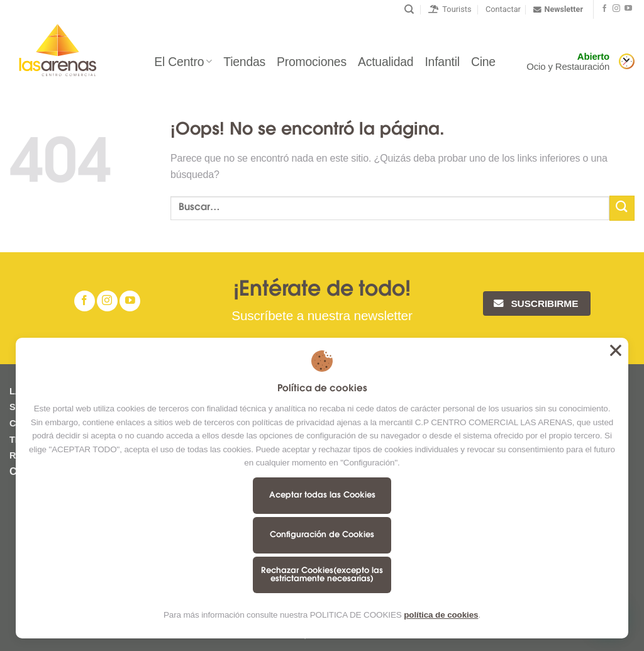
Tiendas (244, 62)
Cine (483, 62)
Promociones (312, 62)
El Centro (183, 62)
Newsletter (558, 9)
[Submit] (622, 208)
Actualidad (386, 62)
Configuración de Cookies (322, 535)
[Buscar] (409, 9)
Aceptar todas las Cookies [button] (616, 350)
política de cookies (441, 615)
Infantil (442, 62)
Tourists (450, 9)
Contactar (503, 9)
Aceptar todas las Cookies (322, 495)
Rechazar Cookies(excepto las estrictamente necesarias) (322, 575)
